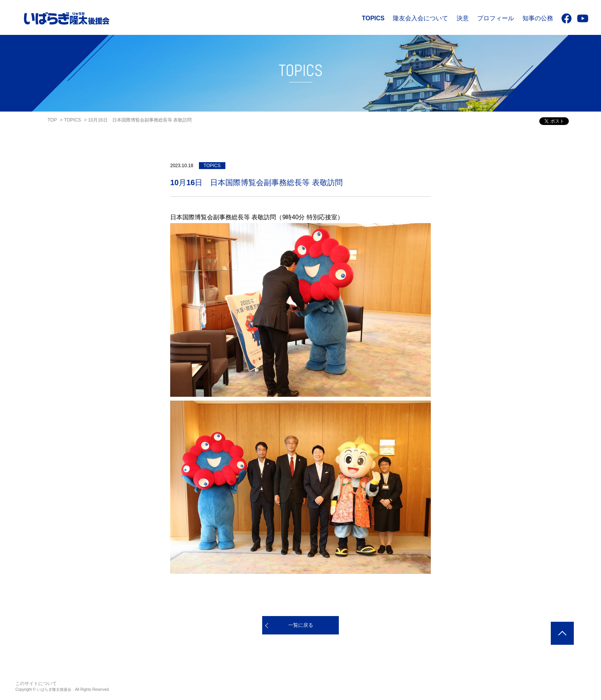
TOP (52, 120)
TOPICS (373, 18)
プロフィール (496, 18)
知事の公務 (538, 18)
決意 (463, 18)
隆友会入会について (420, 18)
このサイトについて (36, 684)
